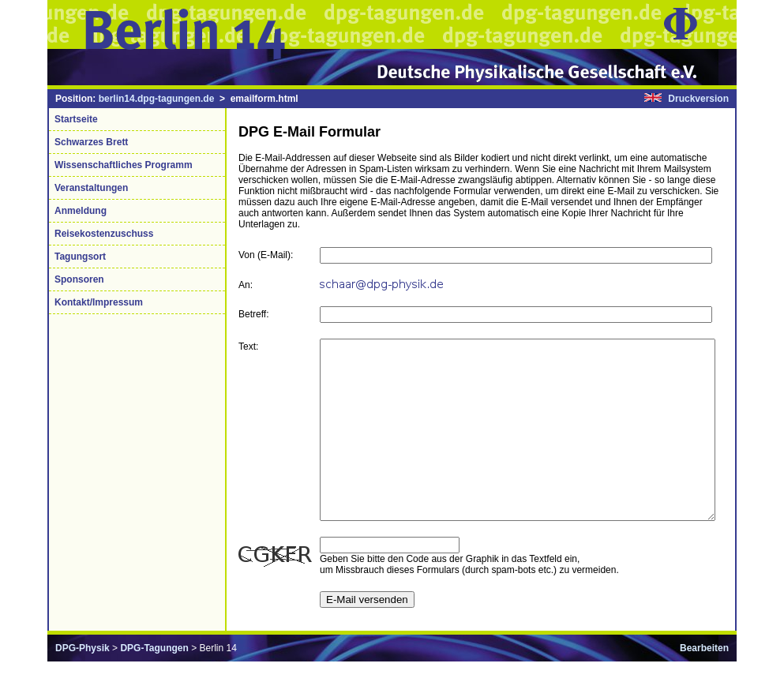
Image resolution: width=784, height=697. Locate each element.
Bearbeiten (704, 684)
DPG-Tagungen (154, 684)
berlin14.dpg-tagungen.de (157, 99)
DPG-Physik (83, 684)
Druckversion (698, 99)
